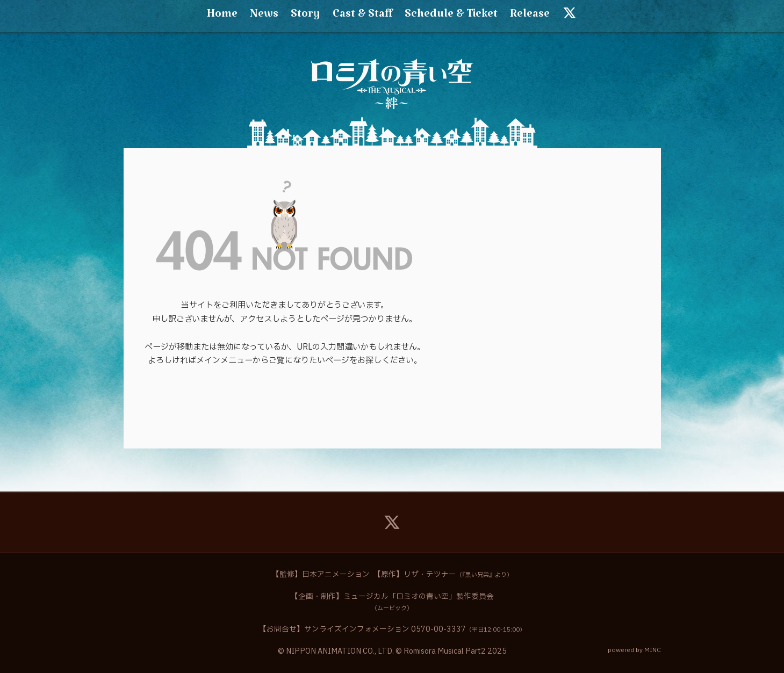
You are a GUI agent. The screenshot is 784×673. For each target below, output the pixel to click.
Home (222, 17)
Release (530, 17)
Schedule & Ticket (451, 17)
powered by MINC (634, 650)
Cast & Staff (362, 17)
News (264, 17)
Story (305, 17)
